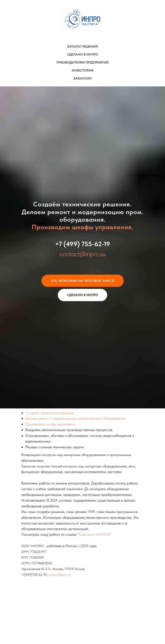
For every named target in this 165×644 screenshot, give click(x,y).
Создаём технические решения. (50, 413)
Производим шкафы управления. (83, 227)
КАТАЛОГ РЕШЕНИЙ (82, 46)
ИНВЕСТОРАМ (83, 70)
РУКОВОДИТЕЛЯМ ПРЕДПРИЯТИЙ (83, 62)
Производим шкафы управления (50, 424)
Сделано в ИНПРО (94, 534)
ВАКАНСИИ (83, 78)
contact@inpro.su (83, 254)
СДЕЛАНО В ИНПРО (82, 54)
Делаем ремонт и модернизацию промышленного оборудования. (76, 418)
